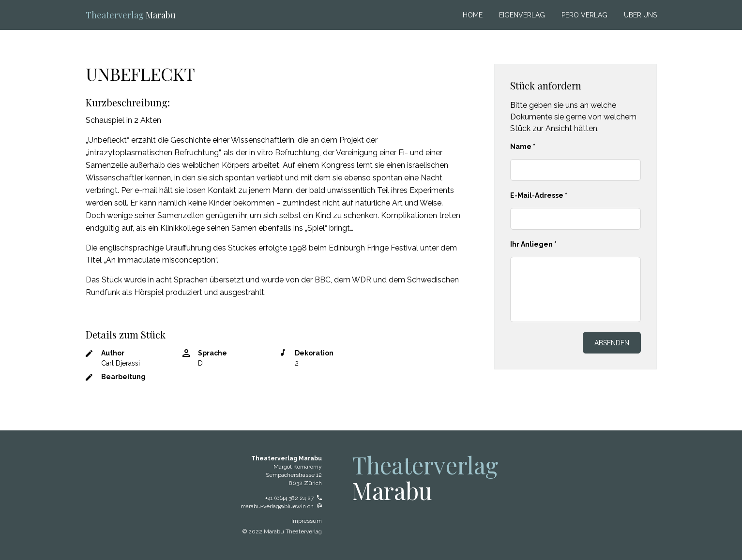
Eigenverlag (522, 15)
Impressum (307, 521)
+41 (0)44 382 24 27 (294, 498)
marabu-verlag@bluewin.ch (281, 506)
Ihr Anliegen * (533, 244)
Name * (523, 147)
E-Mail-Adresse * (539, 195)
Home (473, 15)
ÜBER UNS (640, 15)
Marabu (131, 15)
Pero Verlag (584, 15)
